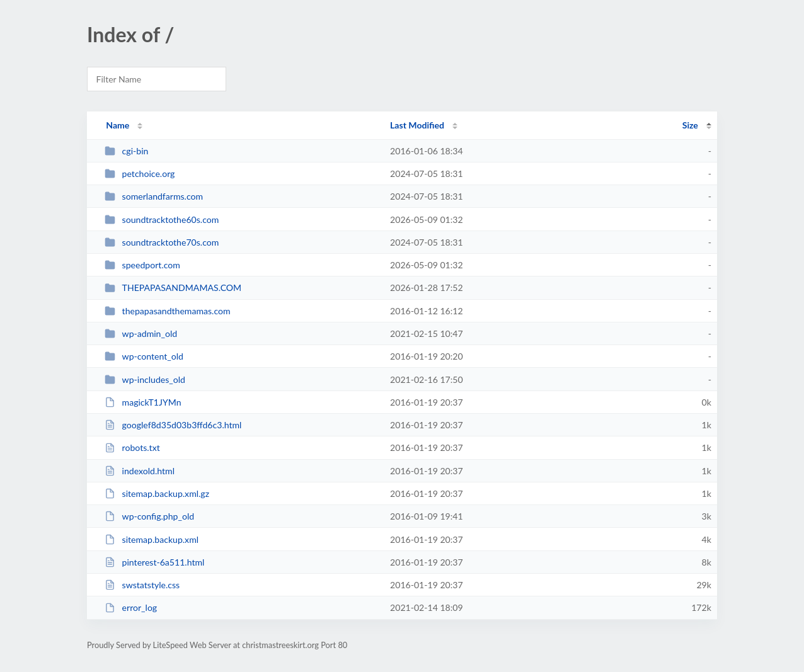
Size (690, 125)
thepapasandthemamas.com (167, 311)
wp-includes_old (145, 379)
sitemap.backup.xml (152, 539)
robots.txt (132, 447)
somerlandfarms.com (154, 196)
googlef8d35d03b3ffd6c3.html (173, 425)
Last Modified (417, 125)
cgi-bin (126, 151)
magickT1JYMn (143, 402)
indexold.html (140, 471)
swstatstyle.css (142, 585)
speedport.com (142, 265)
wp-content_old (144, 356)
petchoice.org (140, 174)
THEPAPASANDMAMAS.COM (173, 288)
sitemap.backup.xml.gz (157, 493)
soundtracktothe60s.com (162, 219)
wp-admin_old (141, 333)
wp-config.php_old (149, 516)
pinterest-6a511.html (154, 562)
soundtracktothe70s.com (162, 242)
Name (118, 125)
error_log (131, 607)
